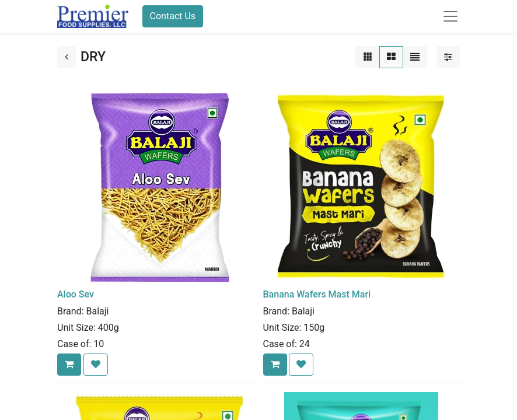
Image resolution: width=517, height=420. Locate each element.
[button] (69, 365)
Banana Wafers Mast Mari (317, 294)
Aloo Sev (76, 294)
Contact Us (173, 16)
